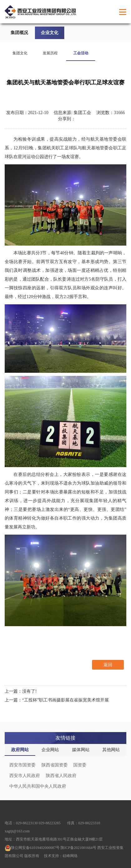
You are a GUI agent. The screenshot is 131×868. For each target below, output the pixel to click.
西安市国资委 (22, 765)
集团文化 (20, 53)
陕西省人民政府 (61, 776)
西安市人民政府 (25, 776)
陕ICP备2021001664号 (78, 848)
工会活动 (81, 53)
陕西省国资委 (55, 765)
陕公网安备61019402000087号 (32, 848)
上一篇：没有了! (21, 691)
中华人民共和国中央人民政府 (38, 786)
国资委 (80, 765)
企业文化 (50, 33)
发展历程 (50, 53)
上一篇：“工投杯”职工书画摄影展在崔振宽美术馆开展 (57, 700)
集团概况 (19, 33)
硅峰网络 (70, 856)
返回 (108, 665)
